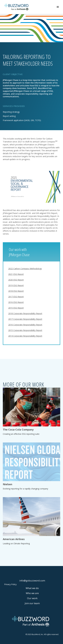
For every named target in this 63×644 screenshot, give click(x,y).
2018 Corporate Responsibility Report (25, 313)
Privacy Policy (10, 584)
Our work (32, 598)
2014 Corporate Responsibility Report (25, 336)
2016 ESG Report (16, 302)
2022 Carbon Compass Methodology (25, 269)
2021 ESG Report (16, 274)
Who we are (32, 593)
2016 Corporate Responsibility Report (25, 325)
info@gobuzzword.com (32, 581)
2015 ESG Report (16, 308)
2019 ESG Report (16, 285)
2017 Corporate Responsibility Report (25, 319)
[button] (58, 7)
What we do (32, 588)
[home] (16, 7)
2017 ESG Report (16, 297)
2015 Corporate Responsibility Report (25, 330)
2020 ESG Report (16, 280)
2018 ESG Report (16, 291)
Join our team (32, 603)
